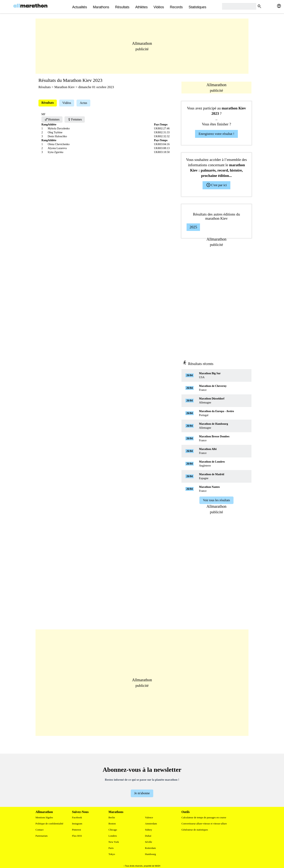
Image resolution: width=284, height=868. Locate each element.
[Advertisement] (142, 46)
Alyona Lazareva (57, 148)
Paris (111, 848)
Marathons (101, 7)
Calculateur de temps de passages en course (204, 817)
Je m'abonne (142, 793)
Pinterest (77, 830)
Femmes (75, 119)
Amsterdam (151, 824)
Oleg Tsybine (55, 132)
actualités (80, 7)
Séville (149, 842)
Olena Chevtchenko (59, 144)
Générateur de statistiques (195, 830)
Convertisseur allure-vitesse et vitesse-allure (204, 824)
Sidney (149, 830)
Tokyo (112, 854)
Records (176, 7)
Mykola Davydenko (59, 128)
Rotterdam (150, 848)
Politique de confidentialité (49, 824)
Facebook (77, 817)
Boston (112, 824)
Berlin (112, 817)
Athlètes (142, 7)
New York (114, 842)
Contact (39, 830)
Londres (113, 836)
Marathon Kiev (64, 87)
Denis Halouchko (57, 136)
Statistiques (197, 7)
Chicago (113, 830)
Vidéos (159, 7)
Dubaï (148, 836)
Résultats (122, 7)
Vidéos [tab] (67, 103)
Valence (149, 817)
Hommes (52, 119)
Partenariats (42, 836)
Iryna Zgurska (56, 152)
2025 (193, 227)
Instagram (77, 824)
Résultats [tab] (48, 103)
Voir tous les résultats (216, 500)
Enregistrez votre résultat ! (216, 134)
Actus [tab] (83, 103)
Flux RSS (77, 836)
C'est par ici (216, 185)
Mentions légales (44, 817)
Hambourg (150, 854)
